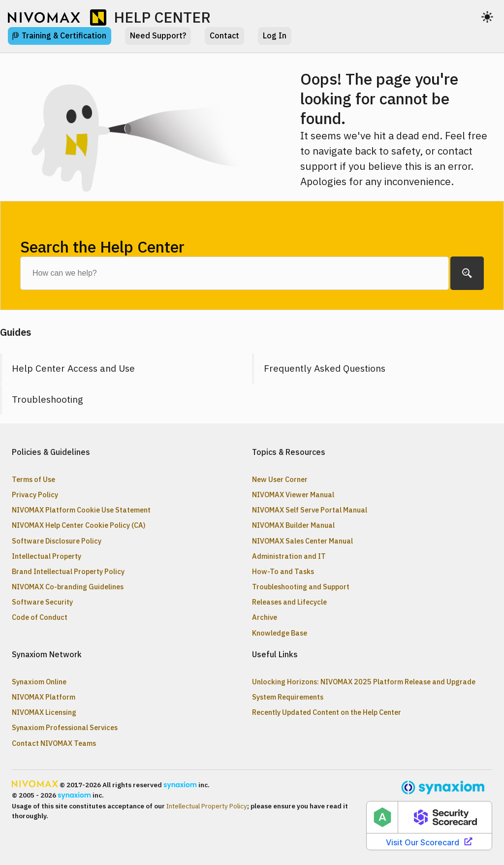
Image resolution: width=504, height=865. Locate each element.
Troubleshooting (47, 399)
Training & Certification (64, 35)
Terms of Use (33, 479)
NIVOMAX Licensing (44, 712)
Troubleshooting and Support (301, 587)
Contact (224, 35)
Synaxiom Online (39, 682)
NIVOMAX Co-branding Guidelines (68, 587)
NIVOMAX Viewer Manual (293, 495)
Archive (265, 617)
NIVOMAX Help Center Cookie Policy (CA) (79, 525)
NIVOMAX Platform (44, 697)
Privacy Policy (35, 495)
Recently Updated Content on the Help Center (327, 712)
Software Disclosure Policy (57, 541)
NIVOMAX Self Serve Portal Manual (310, 510)
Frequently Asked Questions (325, 368)
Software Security (42, 602)
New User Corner (280, 479)
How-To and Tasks (283, 571)
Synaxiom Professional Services (65, 727)
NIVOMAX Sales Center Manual (302, 541)
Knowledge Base (280, 633)
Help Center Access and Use (73, 368)
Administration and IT (289, 556)
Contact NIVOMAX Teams (54, 743)
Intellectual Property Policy (207, 806)
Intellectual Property (47, 556)
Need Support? (158, 35)
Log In (275, 35)
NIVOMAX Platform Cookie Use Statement (81, 510)
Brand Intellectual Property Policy (68, 571)
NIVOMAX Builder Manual (293, 525)
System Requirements (288, 697)
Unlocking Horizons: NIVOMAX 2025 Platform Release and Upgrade (364, 682)
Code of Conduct (40, 617)
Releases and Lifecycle (289, 602)
